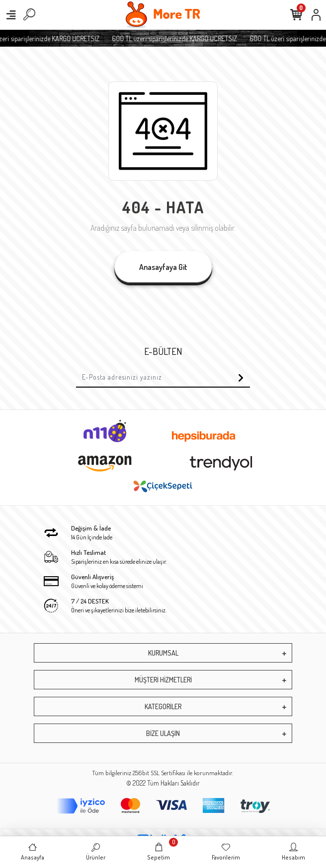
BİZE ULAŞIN (163, 733)
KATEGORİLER (163, 706)
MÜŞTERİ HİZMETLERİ (163, 680)
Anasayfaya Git (163, 267)
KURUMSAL (163, 653)
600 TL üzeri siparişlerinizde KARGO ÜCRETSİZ (185, 38)
